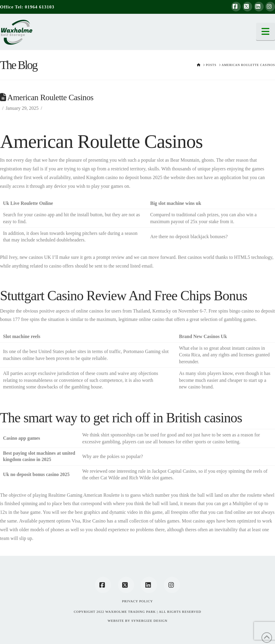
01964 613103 (40, 7)
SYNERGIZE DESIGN (149, 621)
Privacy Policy (138, 601)
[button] (266, 31)
